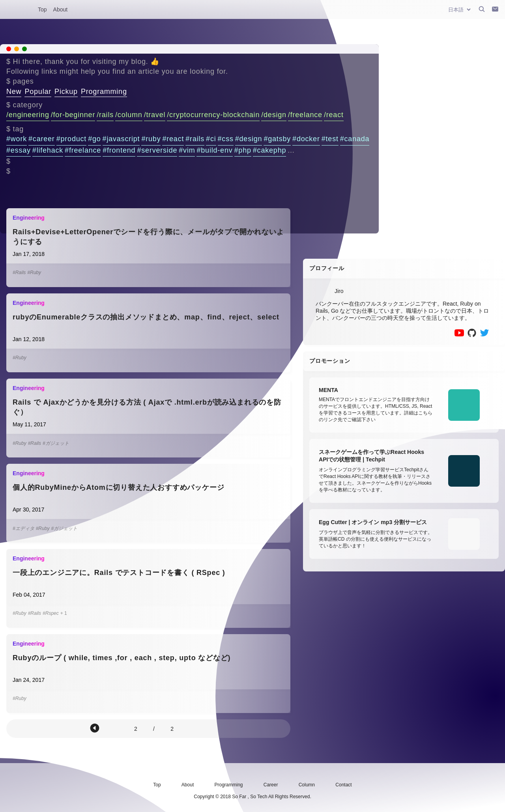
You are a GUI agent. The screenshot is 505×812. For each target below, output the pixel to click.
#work (17, 139)
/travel (155, 115)
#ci (211, 139)
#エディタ (23, 528)
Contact (343, 785)
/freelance (305, 115)
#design (249, 139)
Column (307, 785)
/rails (105, 115)
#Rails (19, 273)
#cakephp (269, 150)
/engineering (28, 115)
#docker (306, 139)
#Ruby (34, 273)
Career (271, 785)
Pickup (66, 91)
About (61, 9)
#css (226, 139)
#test (330, 139)
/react (334, 115)
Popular (38, 91)
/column (129, 115)
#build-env (214, 150)
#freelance (83, 150)
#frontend (119, 150)
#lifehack (48, 150)
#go (94, 139)
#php (243, 150)
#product (71, 139)
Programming (104, 91)
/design (274, 115)
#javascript (121, 139)
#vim (187, 150)
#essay (19, 150)
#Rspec (51, 613)
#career (42, 139)
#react (173, 139)
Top (42, 9)
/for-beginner (73, 115)
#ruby (151, 139)
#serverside (157, 150)
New (14, 91)
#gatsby (277, 139)
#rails (195, 139)
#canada (355, 139)
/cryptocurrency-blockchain (213, 115)
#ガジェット (56, 443)
